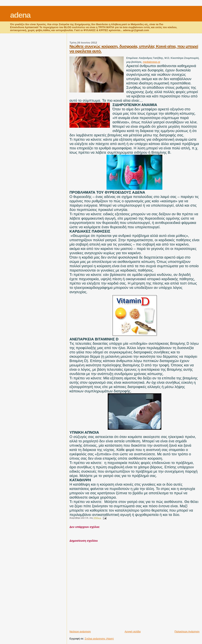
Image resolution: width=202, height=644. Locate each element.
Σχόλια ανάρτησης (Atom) (99, 639)
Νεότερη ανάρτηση (80, 632)
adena (20, 15)
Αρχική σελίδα (133, 632)
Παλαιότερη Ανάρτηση (187, 632)
